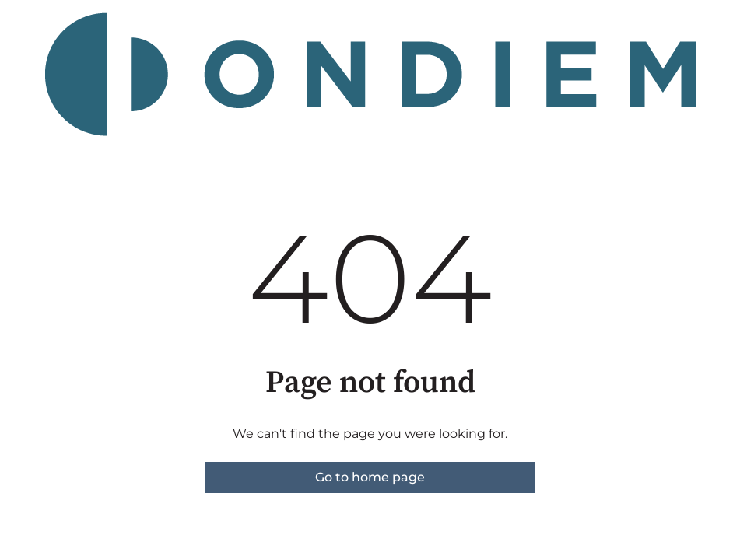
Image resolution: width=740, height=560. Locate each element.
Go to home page (370, 477)
